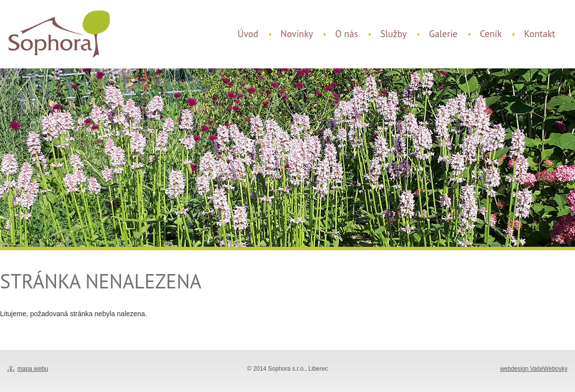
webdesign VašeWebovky (534, 369)
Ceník (491, 34)
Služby (393, 34)
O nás (346, 34)
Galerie (443, 34)
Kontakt (540, 34)
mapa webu (33, 369)
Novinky (297, 34)
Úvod (248, 34)
